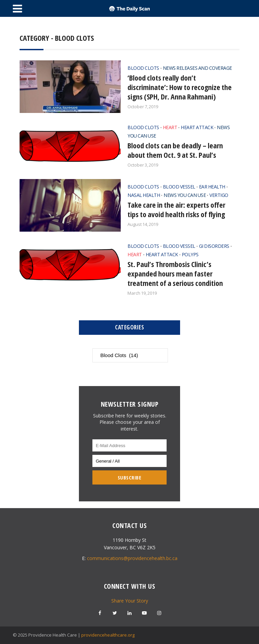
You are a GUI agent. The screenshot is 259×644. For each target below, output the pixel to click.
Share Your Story (130, 601)
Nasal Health (144, 195)
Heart (170, 127)
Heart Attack (197, 127)
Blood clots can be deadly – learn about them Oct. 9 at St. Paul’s (175, 150)
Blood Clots (143, 68)
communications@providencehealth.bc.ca (132, 558)
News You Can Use (185, 195)
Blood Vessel (179, 187)
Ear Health (212, 187)
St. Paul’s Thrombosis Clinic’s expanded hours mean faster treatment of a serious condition (175, 273)
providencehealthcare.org (108, 635)
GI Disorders (214, 246)
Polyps (190, 254)
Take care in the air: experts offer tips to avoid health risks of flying (176, 209)
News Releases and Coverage (197, 68)
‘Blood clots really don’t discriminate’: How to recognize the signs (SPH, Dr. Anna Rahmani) (180, 87)
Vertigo (219, 195)
